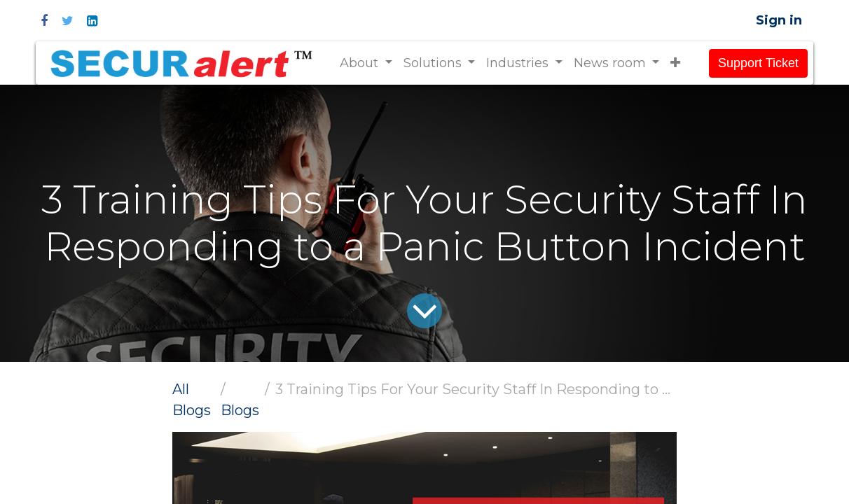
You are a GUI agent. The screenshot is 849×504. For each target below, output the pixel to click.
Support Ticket (758, 63)
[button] (675, 63)
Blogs (240, 410)
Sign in (779, 20)
